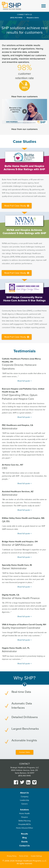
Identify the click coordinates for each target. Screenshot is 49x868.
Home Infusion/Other (25, 828)
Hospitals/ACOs (25, 824)
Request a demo (33, 18)
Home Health (24, 813)
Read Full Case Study (17, 206)
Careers (24, 804)
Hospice (24, 817)
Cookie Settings (36, 856)
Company (25, 797)
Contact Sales (25, 752)
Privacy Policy (12, 856)
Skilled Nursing (24, 821)
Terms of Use (24, 856)
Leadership (24, 800)
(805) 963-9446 (16, 18)
